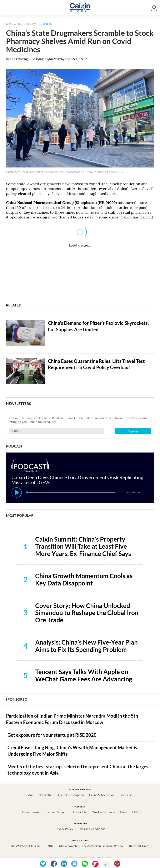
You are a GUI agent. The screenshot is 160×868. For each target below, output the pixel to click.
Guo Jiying (36, 59)
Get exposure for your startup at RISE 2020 (52, 735)
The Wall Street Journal (25, 846)
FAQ (135, 812)
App (31, 795)
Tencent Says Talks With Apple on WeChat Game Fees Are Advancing (84, 675)
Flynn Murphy (55, 59)
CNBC (50, 846)
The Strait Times (139, 846)
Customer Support (56, 812)
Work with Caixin (104, 812)
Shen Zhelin (79, 59)
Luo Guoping (19, 59)
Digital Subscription (71, 795)
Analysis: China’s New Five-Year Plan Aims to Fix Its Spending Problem (86, 646)
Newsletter (46, 795)
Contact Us (80, 812)
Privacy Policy (64, 829)
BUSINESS (45, 24)
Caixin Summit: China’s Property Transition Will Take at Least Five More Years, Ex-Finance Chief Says (83, 546)
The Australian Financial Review (103, 846)
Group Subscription (102, 795)
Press (124, 812)
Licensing (126, 795)
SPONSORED (16, 699)
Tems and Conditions (92, 829)
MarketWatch (68, 846)
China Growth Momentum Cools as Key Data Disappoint (84, 579)
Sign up (133, 431)
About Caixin (30, 812)
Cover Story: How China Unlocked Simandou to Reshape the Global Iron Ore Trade (87, 613)
